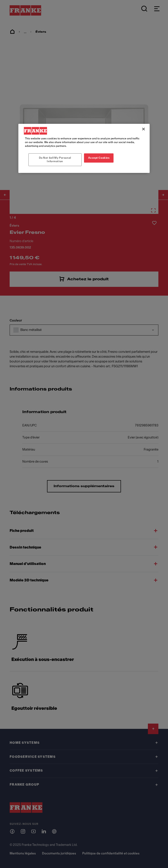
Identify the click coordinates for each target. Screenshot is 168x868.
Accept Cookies (99, 158)
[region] (84, 148)
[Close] (143, 129)
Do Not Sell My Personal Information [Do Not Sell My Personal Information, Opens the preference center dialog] (55, 160)
